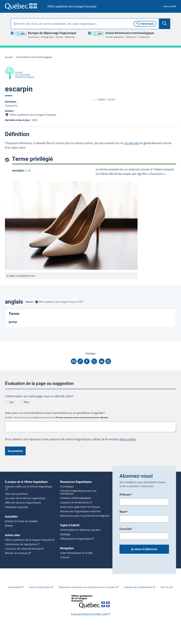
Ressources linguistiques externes (80, 511)
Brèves (9, 526)
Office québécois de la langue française (72, 6)
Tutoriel (65, 557)
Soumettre (15, 451)
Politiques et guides (17, 507)
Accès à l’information (40, 587)
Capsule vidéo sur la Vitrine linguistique (29, 487)
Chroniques (67, 487)
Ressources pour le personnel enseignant (85, 516)
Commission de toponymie (21, 544)
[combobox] (85, 24)
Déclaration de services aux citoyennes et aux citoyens (87, 587)
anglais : (106, 99)
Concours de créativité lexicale (23, 549)
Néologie (65, 534)
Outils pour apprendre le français (80, 507)
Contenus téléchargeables (76, 498)
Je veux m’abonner (144, 549)
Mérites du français (17, 553)
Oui (11, 402)
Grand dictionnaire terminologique (34, 57)
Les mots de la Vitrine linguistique (25, 498)
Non (27, 402)
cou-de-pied (132, 143)
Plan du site (167, 587)
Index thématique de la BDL (77, 553)
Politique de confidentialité (138, 587)
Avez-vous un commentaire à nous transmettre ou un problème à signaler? (55, 413)
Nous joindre (170, 6)
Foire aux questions (17, 494)
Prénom (126, 495)
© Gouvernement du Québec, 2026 (89, 614)
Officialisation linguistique (76, 539)
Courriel (126, 529)
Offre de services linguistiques (23, 503)
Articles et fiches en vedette (21, 521)
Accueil (9, 57)
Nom (124, 512)
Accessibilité (14, 587)
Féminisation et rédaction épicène (80, 530)
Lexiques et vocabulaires (75, 502)
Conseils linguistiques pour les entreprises (78, 492)
